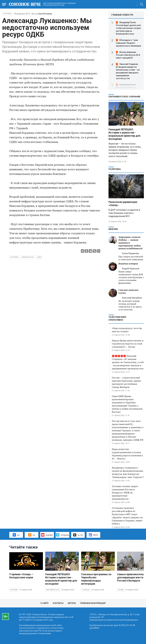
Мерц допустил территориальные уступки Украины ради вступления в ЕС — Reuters (127, 454)
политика (14, 257)
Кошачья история (128, 264)
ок (32, 535)
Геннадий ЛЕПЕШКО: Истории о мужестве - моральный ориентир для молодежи (124, 134)
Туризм (121, 590)
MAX (93, 535)
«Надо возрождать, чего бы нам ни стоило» (127, 330)
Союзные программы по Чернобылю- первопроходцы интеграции (96, 579)
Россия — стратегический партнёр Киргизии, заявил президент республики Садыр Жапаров (126, 382)
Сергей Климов (45, 14)
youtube (47, 535)
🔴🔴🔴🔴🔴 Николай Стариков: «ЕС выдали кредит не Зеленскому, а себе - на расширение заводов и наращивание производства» (128, 362)
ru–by (78, 535)
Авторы (72, 603)
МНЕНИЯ (113, 229)
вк (16, 535)
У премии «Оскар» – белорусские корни (21, 576)
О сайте (45, 603)
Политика (7, 14)
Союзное (86, 590)
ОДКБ (39, 257)
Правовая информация (93, 603)
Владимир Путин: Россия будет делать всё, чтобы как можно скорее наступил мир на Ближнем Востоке (128, 28)
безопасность (28, 257)
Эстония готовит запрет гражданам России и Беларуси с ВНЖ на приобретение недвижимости (125, 493)
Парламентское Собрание (124, 97)
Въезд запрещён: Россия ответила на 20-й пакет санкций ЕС (128, 55)
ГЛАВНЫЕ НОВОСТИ (122, 15)
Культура (14, 590)
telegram (62, 535)
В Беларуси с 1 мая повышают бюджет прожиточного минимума (128, 43)
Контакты (58, 603)
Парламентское (53, 590)
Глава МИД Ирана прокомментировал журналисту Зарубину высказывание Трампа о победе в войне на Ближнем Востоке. (127, 404)
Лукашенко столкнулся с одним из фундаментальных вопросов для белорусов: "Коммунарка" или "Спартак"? (128, 472)
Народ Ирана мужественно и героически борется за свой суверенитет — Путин (128, 344)
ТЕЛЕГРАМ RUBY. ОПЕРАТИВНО (118, 319)
